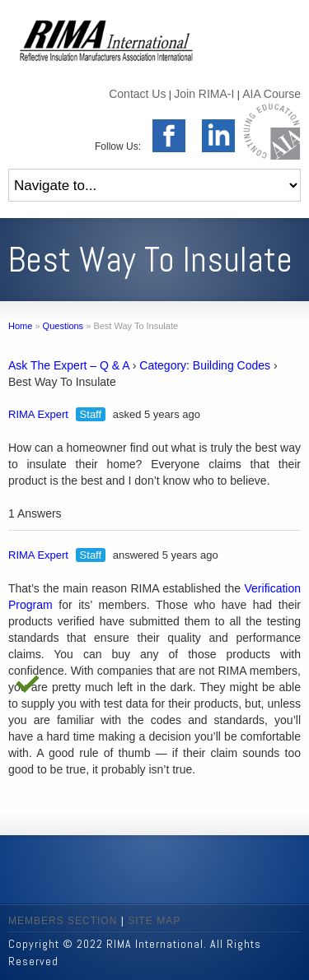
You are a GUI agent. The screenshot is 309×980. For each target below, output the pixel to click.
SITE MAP (154, 921)
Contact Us (137, 94)
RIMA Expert (38, 414)
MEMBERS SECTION (63, 921)
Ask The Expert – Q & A (69, 365)
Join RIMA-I (204, 94)
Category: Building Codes (205, 365)
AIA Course (272, 94)
